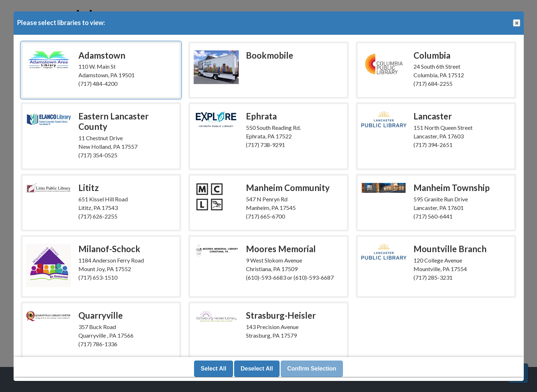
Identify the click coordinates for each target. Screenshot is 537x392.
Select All (214, 369)
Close (516, 23)
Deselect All (257, 369)
